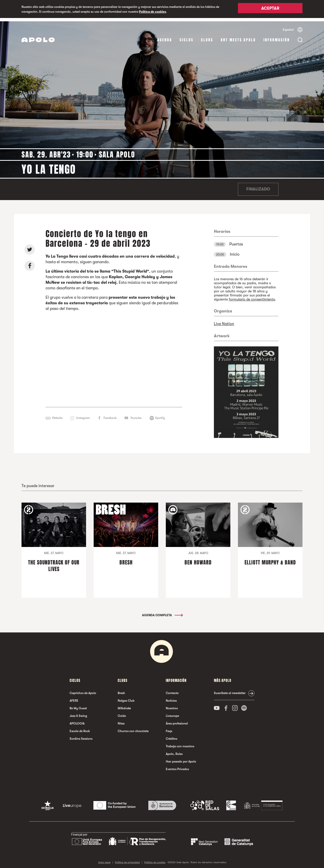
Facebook (110, 415)
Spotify (160, 415)
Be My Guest (78, 705)
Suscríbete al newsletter (230, 690)
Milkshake (124, 705)
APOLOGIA (77, 720)
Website (57, 415)
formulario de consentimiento (252, 296)
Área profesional (177, 720)
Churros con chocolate (133, 728)
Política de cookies (153, 12)
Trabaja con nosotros (180, 743)
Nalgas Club (126, 698)
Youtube (136, 415)
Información (277, 37)
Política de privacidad (127, 859)
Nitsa (121, 720)
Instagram (83, 415)
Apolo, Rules (174, 751)
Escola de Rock (80, 728)
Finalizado (258, 186)
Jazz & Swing (78, 713)
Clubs (207, 37)
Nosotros (172, 705)
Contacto (172, 690)
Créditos (171, 736)
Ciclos (187, 37)
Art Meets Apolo (238, 37)
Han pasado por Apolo (181, 758)
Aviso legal (104, 859)
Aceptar (270, 9)
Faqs (169, 728)
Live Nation (224, 321)
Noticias (171, 698)
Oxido (122, 713)
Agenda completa (162, 612)
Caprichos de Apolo (83, 690)
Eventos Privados (177, 766)
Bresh (121, 690)
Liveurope (172, 713)
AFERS (74, 698)
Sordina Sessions (81, 736)
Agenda (165, 37)
